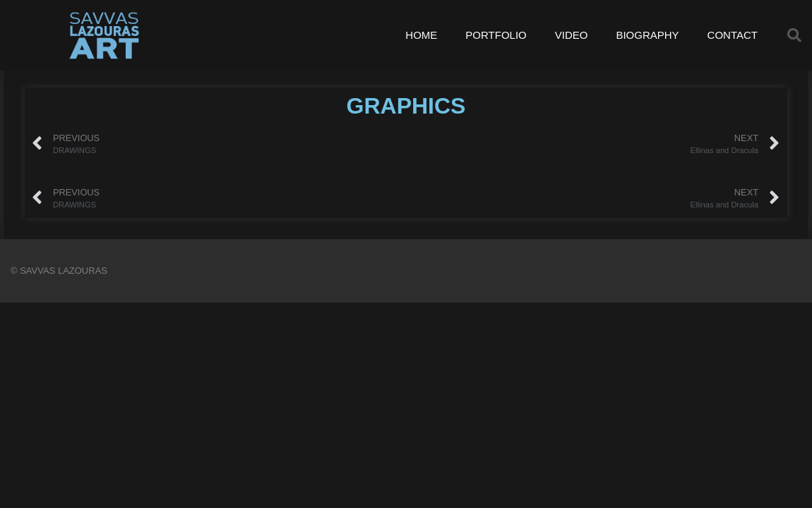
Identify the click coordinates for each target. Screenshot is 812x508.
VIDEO (572, 35)
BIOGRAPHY (647, 35)
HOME (421, 35)
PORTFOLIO (496, 35)
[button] (794, 35)
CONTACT (733, 35)
